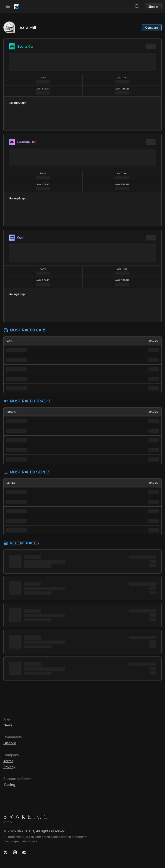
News (8, 725)
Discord (10, 743)
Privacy (9, 767)
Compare (152, 28)
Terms (8, 761)
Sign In (153, 6)
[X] (6, 852)
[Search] (137, 6)
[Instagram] (15, 852)
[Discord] (24, 852)
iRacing (9, 785)
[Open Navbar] (8, 6)
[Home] (16, 6)
